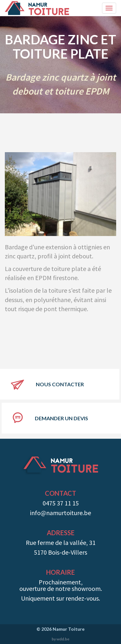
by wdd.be (60, 639)
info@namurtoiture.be (60, 513)
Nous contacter (60, 384)
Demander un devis (61, 418)
